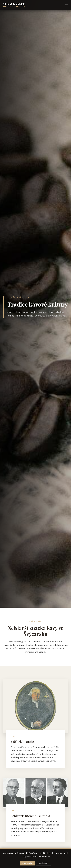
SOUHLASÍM (27, 863)
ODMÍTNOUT (43, 863)
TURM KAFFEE (14, 4)
